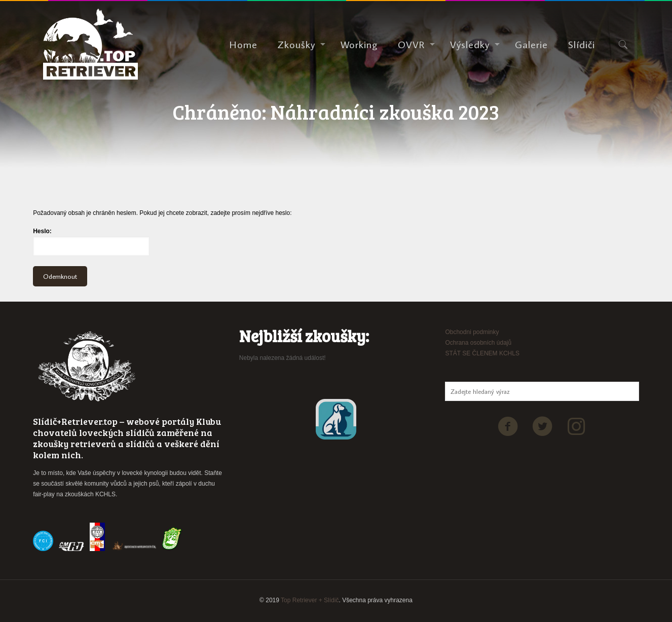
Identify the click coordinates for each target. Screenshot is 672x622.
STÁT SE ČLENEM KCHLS (482, 353)
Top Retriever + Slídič (310, 600)
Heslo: (91, 242)
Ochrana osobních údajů (478, 343)
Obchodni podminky (472, 332)
